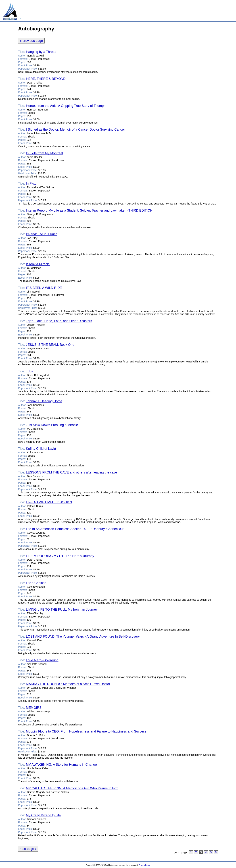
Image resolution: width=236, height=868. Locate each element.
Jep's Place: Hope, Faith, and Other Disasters (59, 321)
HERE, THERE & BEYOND (46, 79)
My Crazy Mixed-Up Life (43, 815)
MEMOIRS (34, 708)
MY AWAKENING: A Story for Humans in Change (61, 765)
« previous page (31, 41)
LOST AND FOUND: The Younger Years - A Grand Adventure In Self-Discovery (83, 637)
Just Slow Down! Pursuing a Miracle (52, 425)
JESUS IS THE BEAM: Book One (50, 345)
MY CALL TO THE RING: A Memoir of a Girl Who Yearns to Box (72, 788)
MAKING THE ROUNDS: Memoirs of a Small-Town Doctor (68, 684)
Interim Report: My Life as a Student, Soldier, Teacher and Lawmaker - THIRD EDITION (89, 210)
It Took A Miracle (38, 264)
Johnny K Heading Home (44, 401)
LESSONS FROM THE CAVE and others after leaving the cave (71, 472)
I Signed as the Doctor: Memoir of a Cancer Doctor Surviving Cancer (75, 130)
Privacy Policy (145, 865)
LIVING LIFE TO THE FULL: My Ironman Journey (62, 610)
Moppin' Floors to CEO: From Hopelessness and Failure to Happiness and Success (86, 731)
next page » (28, 849)
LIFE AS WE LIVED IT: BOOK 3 (49, 502)
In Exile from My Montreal (44, 153)
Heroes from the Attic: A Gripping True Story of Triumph (66, 106)
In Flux (31, 183)
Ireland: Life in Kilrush (42, 234)
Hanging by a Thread (41, 52)
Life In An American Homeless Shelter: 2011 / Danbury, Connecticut (75, 529)
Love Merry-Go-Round (42, 660)
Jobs (29, 371)
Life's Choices (36, 583)
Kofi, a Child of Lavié (41, 449)
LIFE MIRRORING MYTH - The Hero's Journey (60, 556)
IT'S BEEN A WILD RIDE (44, 288)
